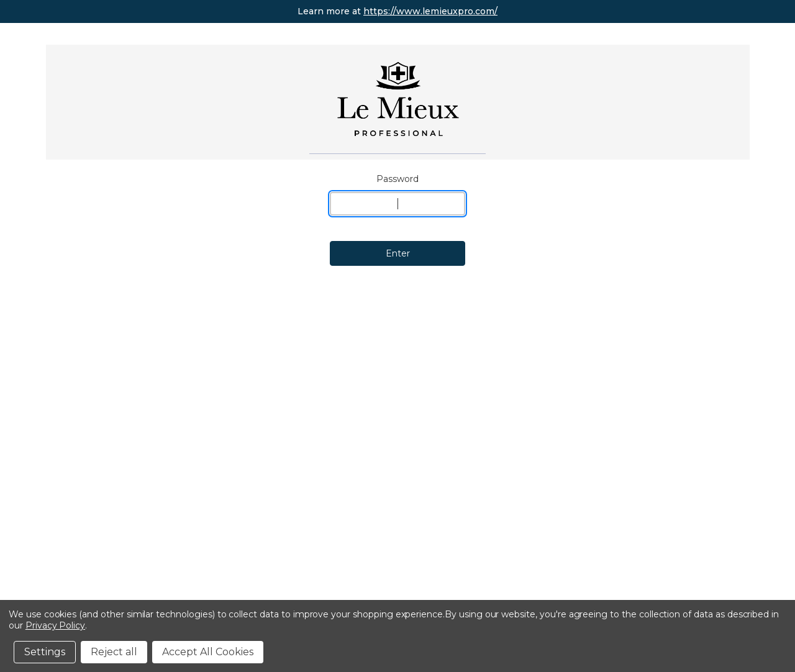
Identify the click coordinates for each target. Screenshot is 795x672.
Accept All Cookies (208, 652)
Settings (45, 652)
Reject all (114, 652)
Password (397, 179)
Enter (398, 253)
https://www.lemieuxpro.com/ (430, 11)
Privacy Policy (55, 625)
